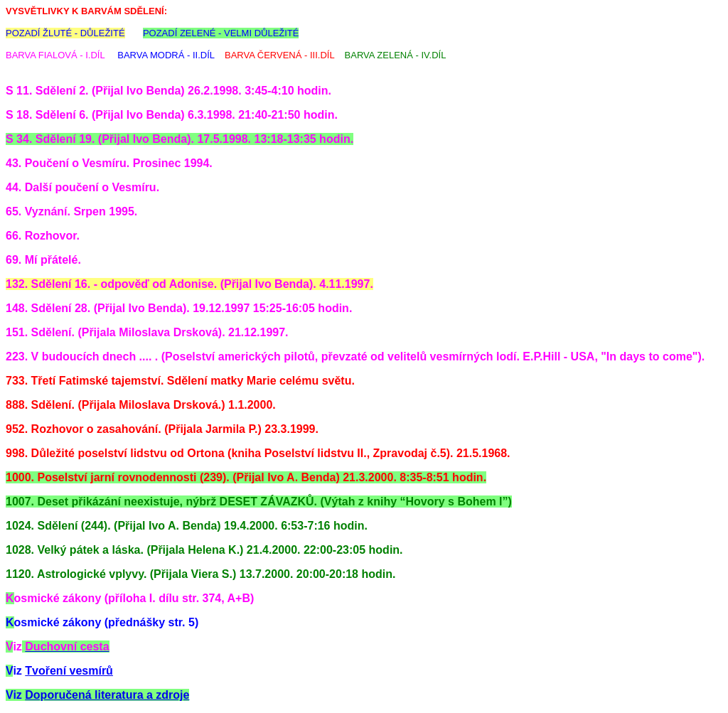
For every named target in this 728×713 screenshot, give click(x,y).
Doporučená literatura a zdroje (107, 695)
